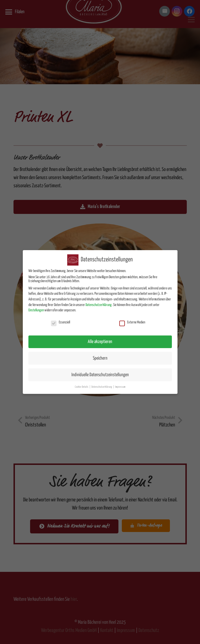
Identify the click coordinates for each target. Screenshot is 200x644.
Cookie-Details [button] (82, 384)
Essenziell (60, 320)
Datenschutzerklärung (99, 302)
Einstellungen (36, 308)
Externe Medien (132, 320)
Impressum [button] (120, 384)
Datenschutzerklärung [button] (102, 384)
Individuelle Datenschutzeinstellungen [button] (100, 372)
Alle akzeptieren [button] (100, 339)
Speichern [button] (100, 355)
